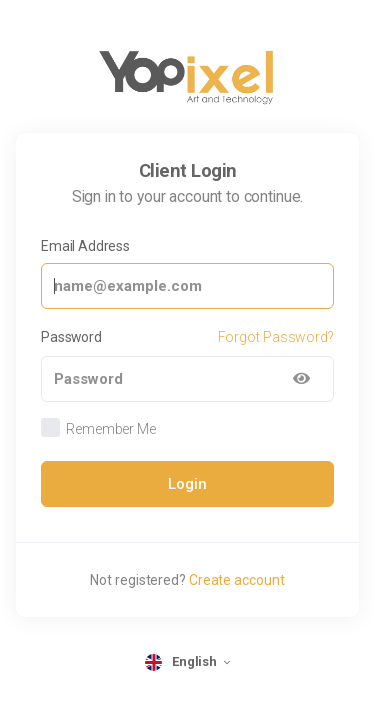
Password (71, 337)
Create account (237, 580)
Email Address (85, 246)
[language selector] (187, 662)
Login (188, 484)
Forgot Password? (276, 337)
